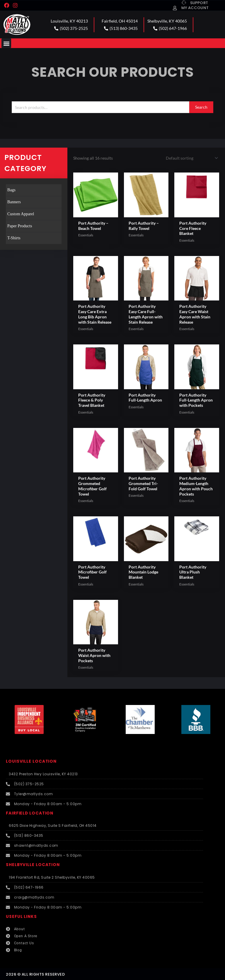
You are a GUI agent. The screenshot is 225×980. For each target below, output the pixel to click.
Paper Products (20, 226)
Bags (11, 190)
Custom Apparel (21, 214)
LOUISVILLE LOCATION (31, 761)
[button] (6, 43)
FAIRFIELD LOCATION (30, 813)
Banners (14, 202)
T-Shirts (14, 238)
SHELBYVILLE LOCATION (33, 865)
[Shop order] (191, 158)
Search (201, 107)
